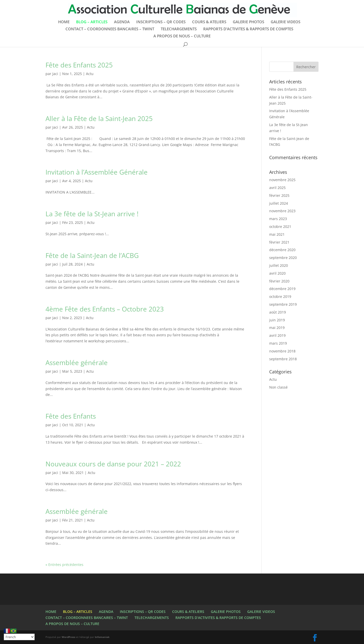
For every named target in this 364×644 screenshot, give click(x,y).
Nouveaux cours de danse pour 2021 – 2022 (113, 464)
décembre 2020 (282, 250)
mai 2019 (277, 328)
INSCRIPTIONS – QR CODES (161, 22)
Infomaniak (102, 637)
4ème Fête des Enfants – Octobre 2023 (105, 309)
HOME (64, 22)
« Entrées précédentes (64, 565)
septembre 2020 (283, 258)
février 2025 (279, 195)
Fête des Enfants (71, 416)
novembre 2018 (282, 351)
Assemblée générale (77, 363)
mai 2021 (277, 234)
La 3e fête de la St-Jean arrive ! (92, 214)
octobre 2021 (280, 226)
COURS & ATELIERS (209, 22)
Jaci (55, 74)
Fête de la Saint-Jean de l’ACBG (92, 255)
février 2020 (279, 281)
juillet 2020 (279, 265)
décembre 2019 (282, 289)
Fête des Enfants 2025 (79, 65)
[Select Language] (19, 637)
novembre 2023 (282, 211)
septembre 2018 (283, 359)
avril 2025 (277, 188)
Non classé (278, 387)
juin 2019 (277, 320)
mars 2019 (278, 343)
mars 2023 (278, 219)
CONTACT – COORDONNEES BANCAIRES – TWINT (110, 29)
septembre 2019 (283, 304)
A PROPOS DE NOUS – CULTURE (182, 36)
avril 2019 (277, 335)
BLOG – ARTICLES (92, 22)
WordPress (69, 637)
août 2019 (278, 312)
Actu (90, 74)
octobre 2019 (280, 296)
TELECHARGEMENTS (179, 29)
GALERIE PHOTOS (248, 22)
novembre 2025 (282, 180)
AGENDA (122, 22)
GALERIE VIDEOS (286, 22)
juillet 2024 (279, 203)
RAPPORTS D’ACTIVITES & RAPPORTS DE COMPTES (248, 29)
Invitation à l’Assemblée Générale (97, 172)
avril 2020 (277, 273)
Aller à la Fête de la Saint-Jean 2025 (99, 118)
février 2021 (279, 242)
